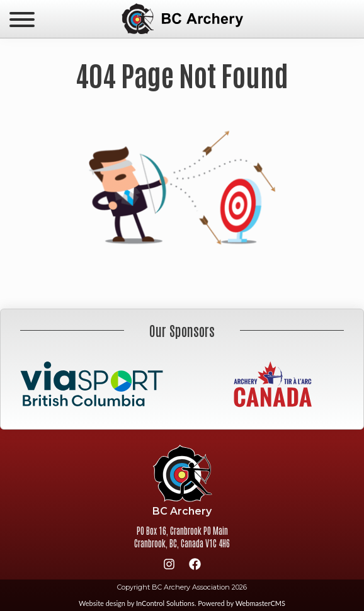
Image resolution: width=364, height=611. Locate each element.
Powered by (242, 603)
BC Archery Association (182, 19)
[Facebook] (195, 566)
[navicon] (22, 21)
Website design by (137, 603)
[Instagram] (169, 566)
